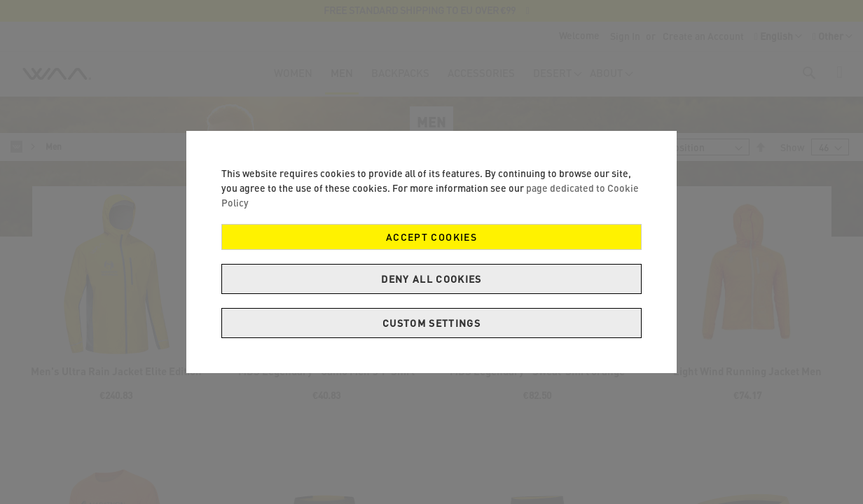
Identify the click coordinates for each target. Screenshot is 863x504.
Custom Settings (431, 323)
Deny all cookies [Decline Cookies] (431, 279)
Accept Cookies (431, 237)
